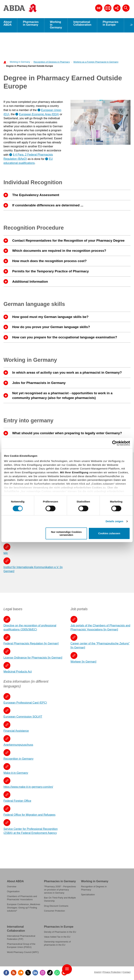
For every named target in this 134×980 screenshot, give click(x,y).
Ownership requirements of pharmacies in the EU (57, 944)
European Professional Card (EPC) (25, 704)
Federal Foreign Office (17, 802)
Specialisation (88, 896)
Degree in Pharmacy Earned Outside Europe (29, 67)
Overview (12, 888)
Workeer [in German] (83, 663)
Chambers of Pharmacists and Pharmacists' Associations (22, 899)
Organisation (13, 892)
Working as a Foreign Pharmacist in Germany (96, 63)
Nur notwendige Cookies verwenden (66, 533)
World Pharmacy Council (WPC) (23, 953)
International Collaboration (82, 24)
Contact (127, 973)
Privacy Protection (112, 973)
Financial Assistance (16, 732)
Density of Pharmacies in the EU (60, 933)
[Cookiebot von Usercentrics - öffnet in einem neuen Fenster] (115, 443)
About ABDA (8, 24)
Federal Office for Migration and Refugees (29, 816)
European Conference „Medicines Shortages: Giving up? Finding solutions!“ (24, 909)
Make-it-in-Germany (16, 774)
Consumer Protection (54, 912)
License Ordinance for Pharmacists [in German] (33, 659)
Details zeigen (114, 521)
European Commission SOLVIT (23, 718)
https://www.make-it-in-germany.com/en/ (28, 788)
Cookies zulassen (109, 533)
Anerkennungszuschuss (18, 746)
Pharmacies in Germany (31, 24)
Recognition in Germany (18, 760)
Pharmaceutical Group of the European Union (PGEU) (21, 947)
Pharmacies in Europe (111, 24)
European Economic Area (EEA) (39, 115)
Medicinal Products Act (18, 673)
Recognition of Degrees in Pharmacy (52, 63)
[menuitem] (19, 63)
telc (6, 554)
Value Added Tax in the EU (57, 938)
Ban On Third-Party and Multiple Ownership (60, 900)
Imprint (97, 973)
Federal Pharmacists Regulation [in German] (31, 645)
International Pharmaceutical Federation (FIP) (21, 939)
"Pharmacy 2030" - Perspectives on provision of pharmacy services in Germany (60, 891)
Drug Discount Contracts (56, 907)
